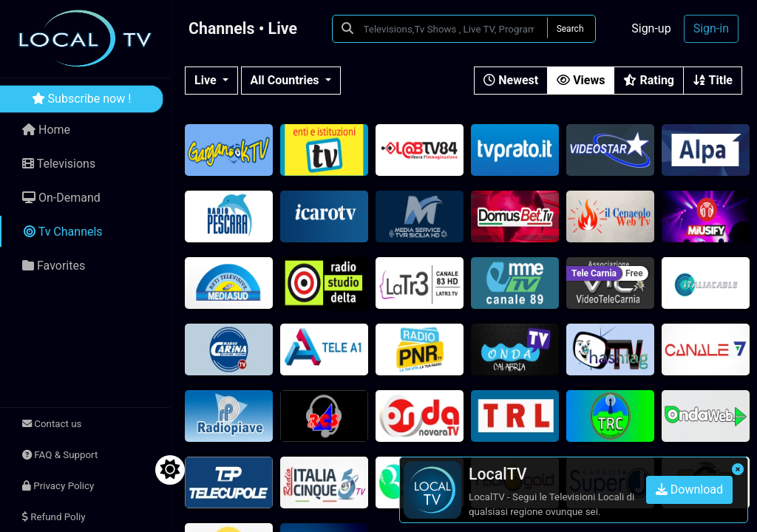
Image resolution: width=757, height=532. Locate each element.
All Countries (286, 80)
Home (46, 130)
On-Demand (61, 198)
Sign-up (651, 28)
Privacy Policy (58, 486)
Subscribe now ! (82, 99)
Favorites (54, 266)
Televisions (59, 164)
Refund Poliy (54, 517)
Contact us (52, 424)
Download (689, 490)
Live (207, 80)
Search (570, 29)
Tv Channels (63, 232)
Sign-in (711, 28)
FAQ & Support (60, 455)
